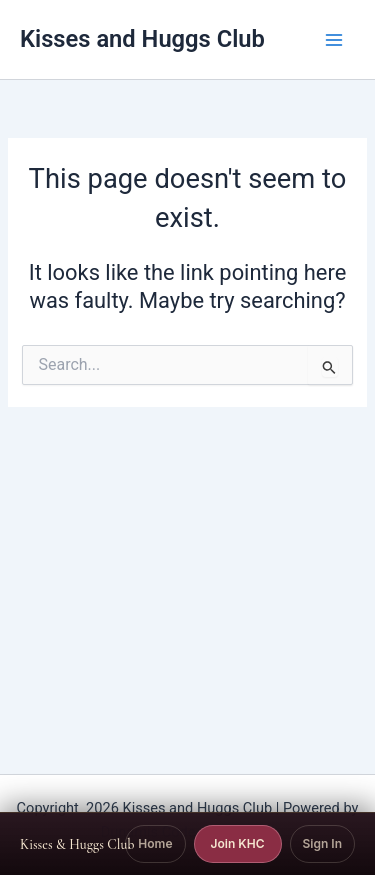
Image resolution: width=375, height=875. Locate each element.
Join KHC (238, 843)
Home (155, 843)
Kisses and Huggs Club (142, 39)
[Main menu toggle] (334, 40)
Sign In (322, 843)
